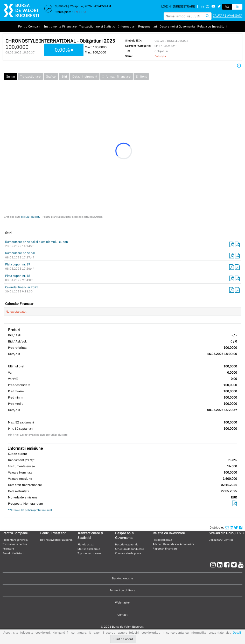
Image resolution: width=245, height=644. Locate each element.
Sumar (11, 76)
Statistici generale (89, 549)
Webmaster (122, 602)
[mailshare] (227, 527)
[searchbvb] (208, 16)
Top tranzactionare (89, 553)
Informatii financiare (117, 76)
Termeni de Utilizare (122, 590)
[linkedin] (221, 565)
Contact (122, 615)
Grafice (51, 76)
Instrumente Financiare (60, 26)
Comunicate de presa (128, 553)
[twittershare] (236, 527)
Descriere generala (127, 544)
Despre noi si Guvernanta (177, 26)
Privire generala (162, 540)
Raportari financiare (165, 549)
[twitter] (235, 565)
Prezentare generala (15, 540)
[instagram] (214, 565)
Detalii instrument (85, 76)
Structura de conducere (129, 549)
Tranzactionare (30, 76)
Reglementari (148, 26)
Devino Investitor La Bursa (56, 540)
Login (166, 6)
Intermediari (127, 26)
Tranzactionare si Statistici (97, 26)
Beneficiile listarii (13, 553)
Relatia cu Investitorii (212, 26)
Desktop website (122, 578)
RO (227, 7)
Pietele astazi (86, 544)
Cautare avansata (228, 15)
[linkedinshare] (232, 527)
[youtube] (241, 565)
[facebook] (228, 565)
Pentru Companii (30, 26)
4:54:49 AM (103, 6)
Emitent (141, 76)
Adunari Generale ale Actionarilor (173, 544)
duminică (61, 6)
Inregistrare (184, 6)
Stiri (64, 76)
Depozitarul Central (221, 540)
